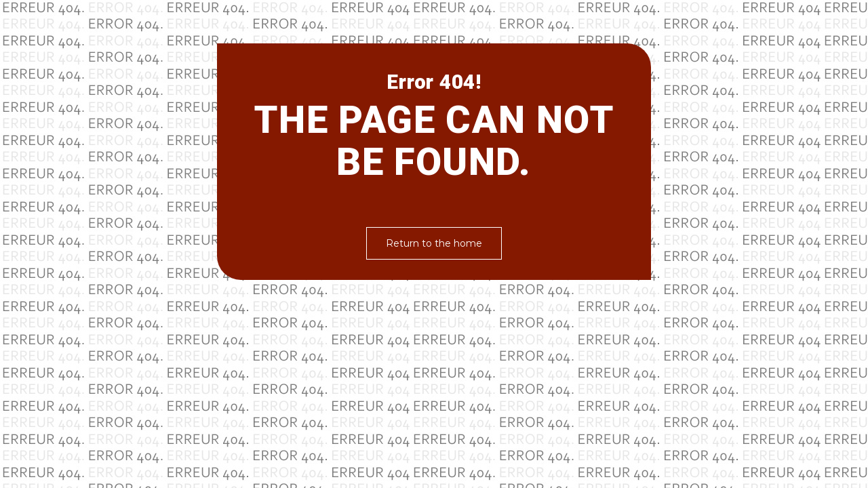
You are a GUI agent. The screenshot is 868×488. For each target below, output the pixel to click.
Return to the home (434, 243)
